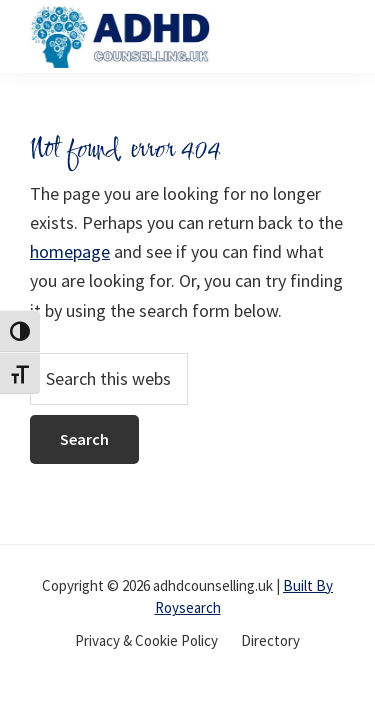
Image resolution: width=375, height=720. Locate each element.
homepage (70, 251)
